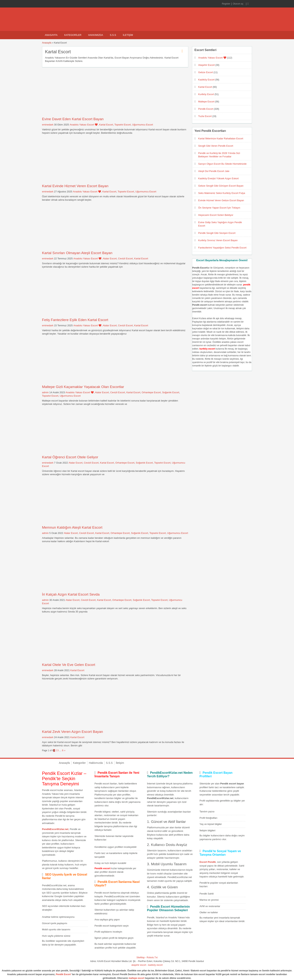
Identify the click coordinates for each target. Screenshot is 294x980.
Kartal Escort (106, 125)
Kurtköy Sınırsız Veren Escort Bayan (218, 240)
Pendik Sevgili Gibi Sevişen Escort (217, 233)
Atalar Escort (110, 259)
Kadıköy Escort (206, 80)
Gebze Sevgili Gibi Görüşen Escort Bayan (221, 186)
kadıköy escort (155, 965)
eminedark (48, 125)
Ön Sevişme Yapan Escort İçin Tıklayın (219, 208)
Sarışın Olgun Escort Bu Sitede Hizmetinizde (222, 164)
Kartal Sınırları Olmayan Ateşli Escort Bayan (77, 253)
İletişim (128, 35)
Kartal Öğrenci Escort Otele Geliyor (70, 457)
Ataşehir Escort (206, 65)
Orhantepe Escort (151, 392)
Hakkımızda (96, 35)
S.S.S (113, 35)
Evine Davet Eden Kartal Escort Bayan (73, 119)
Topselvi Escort (123, 125)
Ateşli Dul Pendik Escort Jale (214, 171)
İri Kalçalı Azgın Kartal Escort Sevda (71, 594)
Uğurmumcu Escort (143, 125)
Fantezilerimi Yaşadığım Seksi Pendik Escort (222, 248)
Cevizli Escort (126, 259)
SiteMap (141, 957)
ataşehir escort (139, 965)
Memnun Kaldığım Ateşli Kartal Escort (72, 527)
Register (226, 4)
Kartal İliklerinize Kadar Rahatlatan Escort (221, 138)
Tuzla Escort (205, 116)
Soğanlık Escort (171, 392)
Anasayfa (51, 35)
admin (45, 392)
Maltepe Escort (206, 102)
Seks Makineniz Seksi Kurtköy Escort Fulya (222, 193)
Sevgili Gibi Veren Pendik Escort (216, 146)
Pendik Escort (206, 109)
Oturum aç (238, 4)
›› (65, 750)
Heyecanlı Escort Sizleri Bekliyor (216, 215)
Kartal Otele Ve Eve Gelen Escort (69, 665)
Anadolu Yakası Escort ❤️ (84, 125)
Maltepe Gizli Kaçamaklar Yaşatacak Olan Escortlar (83, 387)
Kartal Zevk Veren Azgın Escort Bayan (72, 732)
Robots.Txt (152, 957)
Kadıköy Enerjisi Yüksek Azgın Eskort (218, 178)
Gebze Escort (206, 72)
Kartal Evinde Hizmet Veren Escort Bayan (75, 186)
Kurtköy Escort (206, 94)
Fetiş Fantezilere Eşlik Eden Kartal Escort (75, 320)
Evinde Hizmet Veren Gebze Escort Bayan (221, 200)
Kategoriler (73, 35)
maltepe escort (137, 978)
